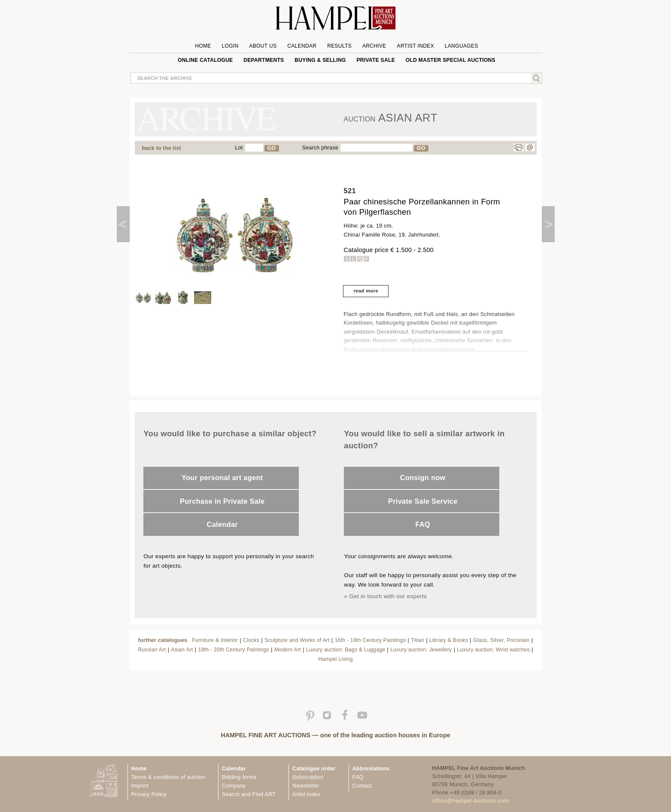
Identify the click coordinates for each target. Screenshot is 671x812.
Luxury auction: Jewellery (421, 650)
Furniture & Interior (215, 640)
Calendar (302, 46)
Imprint (140, 786)
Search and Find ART (249, 794)
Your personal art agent (222, 477)
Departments (264, 60)
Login (230, 46)
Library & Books (449, 640)
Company (234, 786)
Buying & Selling (320, 60)
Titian (417, 640)
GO (272, 148)
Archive (374, 46)
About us (263, 46)
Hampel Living (335, 659)
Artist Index (416, 46)
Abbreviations (371, 769)
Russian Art (152, 650)
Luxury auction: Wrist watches (493, 650)
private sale (376, 60)
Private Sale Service (423, 501)
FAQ (423, 524)
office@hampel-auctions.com (471, 801)
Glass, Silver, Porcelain (501, 640)
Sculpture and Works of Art (297, 640)
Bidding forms (239, 777)
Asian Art (182, 650)
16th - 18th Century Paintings (370, 640)
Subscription (308, 777)
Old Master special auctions (451, 60)
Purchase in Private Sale (222, 501)
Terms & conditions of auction (168, 777)
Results (339, 46)
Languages (462, 46)
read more (366, 291)
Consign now (423, 477)
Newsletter (306, 786)
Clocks (251, 640)
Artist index (306, 794)
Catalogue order (314, 769)
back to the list (162, 148)
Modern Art (288, 650)
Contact (362, 786)
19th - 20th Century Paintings (234, 650)
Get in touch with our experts (388, 596)
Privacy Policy (149, 794)
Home (203, 46)
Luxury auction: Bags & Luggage (346, 650)
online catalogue (205, 60)
